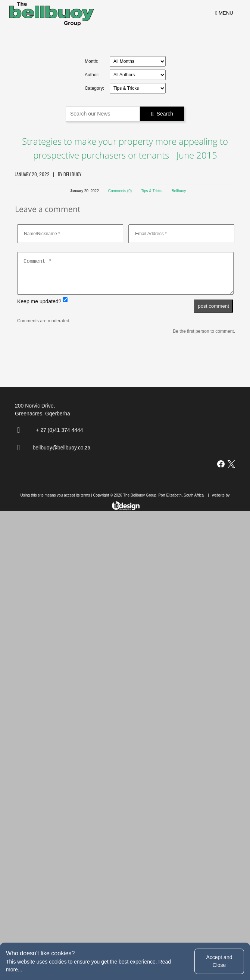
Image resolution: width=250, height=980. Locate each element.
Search (162, 114)
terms (85, 934)
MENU (224, 13)
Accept (219, 961)
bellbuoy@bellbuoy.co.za (62, 887)
